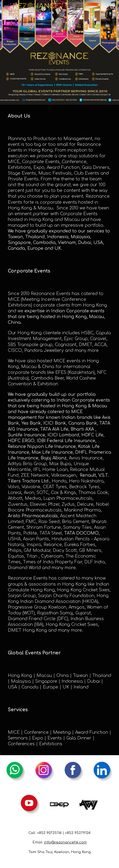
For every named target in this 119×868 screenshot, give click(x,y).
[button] (6, 7)
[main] (60, 116)
